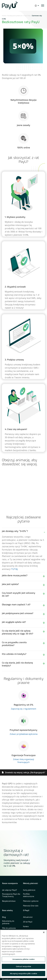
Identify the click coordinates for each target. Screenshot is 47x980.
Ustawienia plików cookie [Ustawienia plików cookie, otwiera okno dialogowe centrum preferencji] (23, 959)
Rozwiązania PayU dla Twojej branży (11, 895)
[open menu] (43, 6)
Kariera (26, 927)
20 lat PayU (28, 922)
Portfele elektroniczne (29, 895)
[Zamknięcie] (44, 932)
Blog (4, 917)
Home (4, 16)
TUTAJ (14, 569)
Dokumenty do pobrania (8, 922)
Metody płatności (30, 883)
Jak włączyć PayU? (10, 890)
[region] (23, 954)
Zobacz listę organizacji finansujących (23, 761)
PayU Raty (27, 16)
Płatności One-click (31, 906)
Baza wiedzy (7, 911)
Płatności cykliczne (31, 901)
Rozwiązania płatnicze (15, 16)
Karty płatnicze (29, 890)
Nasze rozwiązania (10, 883)
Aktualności (28, 917)
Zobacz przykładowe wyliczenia (24, 734)
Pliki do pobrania (9, 928)
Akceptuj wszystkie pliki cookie (23, 973)
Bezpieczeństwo (9, 901)
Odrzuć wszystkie (23, 966)
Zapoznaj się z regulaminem (23, 709)
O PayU (26, 911)
